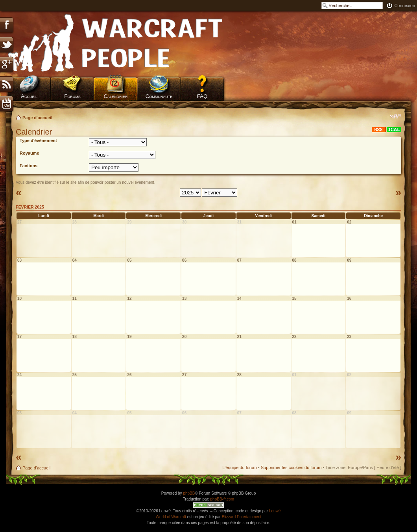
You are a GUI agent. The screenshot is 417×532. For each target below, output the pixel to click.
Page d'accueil (37, 118)
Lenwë (275, 511)
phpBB (189, 493)
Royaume (30, 153)
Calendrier (115, 96)
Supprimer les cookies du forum (291, 467)
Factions (29, 166)
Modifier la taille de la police (396, 116)
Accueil (29, 96)
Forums (72, 96)
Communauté (159, 96)
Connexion (405, 6)
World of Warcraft (171, 517)
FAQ (202, 96)
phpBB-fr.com (222, 499)
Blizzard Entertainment (242, 517)
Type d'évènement (38, 140)
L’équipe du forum (239, 467)
